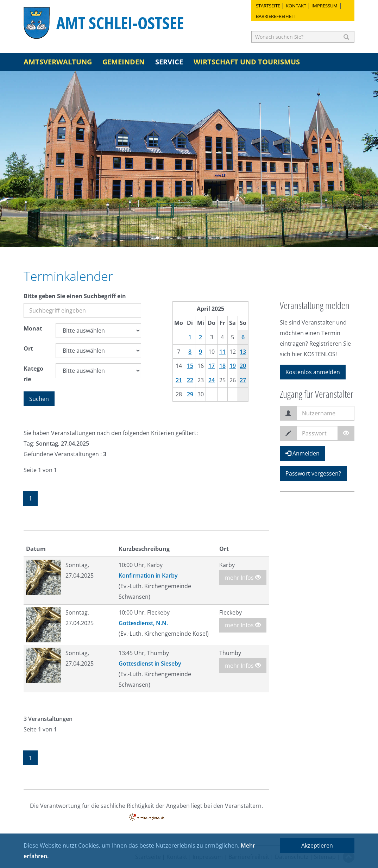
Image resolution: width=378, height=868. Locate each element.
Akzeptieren (317, 845)
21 (179, 380)
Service (169, 62)
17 (212, 366)
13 (243, 352)
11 (222, 352)
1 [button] (157, 238)
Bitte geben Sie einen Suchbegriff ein (75, 296)
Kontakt (296, 6)
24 (212, 380)
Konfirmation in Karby (148, 575)
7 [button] (221, 238)
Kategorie (33, 374)
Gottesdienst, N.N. (143, 623)
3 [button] (178, 238)
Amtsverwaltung (58, 62)
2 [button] (168, 238)
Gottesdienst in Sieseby (150, 663)
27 (243, 380)
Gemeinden (124, 62)
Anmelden (303, 453)
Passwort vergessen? (313, 473)
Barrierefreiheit (276, 16)
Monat (33, 328)
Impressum (325, 6)
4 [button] (189, 238)
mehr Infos (243, 578)
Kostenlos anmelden (313, 372)
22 (190, 380)
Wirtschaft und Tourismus (247, 62)
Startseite (268, 6)
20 (243, 366)
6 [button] (210, 238)
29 (190, 394)
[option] (189, 159)
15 (190, 366)
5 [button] (200, 238)
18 (222, 366)
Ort (28, 348)
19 (233, 366)
